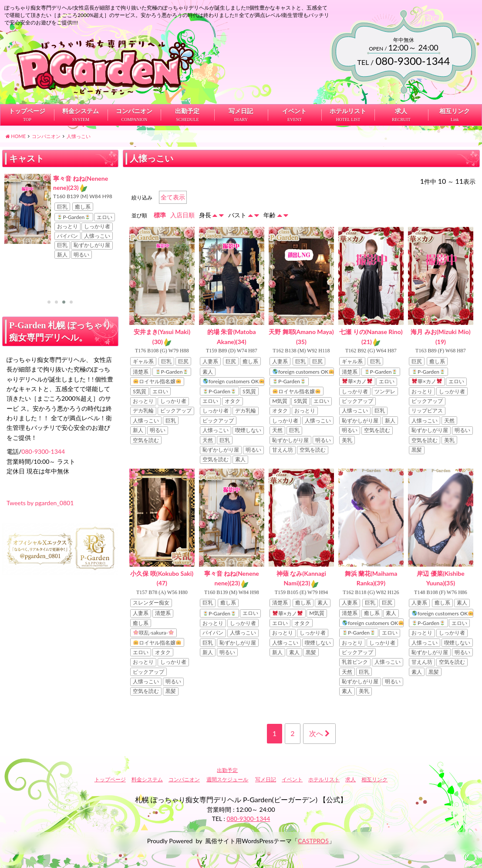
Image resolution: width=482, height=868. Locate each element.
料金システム (81, 103)
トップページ (27, 103)
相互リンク (455, 103)
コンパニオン (134, 103)
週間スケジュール (227, 771)
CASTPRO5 (313, 833)
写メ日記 (241, 103)
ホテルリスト (348, 103)
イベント (294, 103)
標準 (160, 207)
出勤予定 (188, 103)
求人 (401, 103)
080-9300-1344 (43, 434)
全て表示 (173, 189)
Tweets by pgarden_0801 (40, 485)
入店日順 (182, 207)
